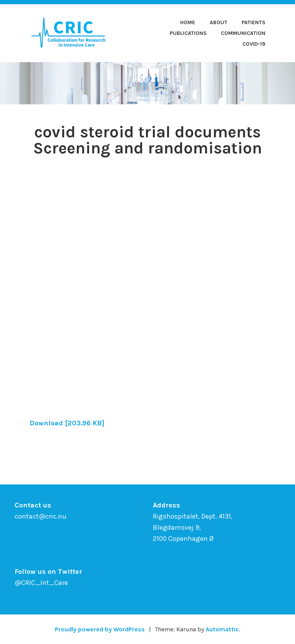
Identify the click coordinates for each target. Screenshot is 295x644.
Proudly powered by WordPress (100, 629)
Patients (254, 22)
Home (188, 22)
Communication (243, 33)
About (219, 22)
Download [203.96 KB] (67, 423)
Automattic (222, 629)
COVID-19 (254, 44)
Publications (188, 33)
